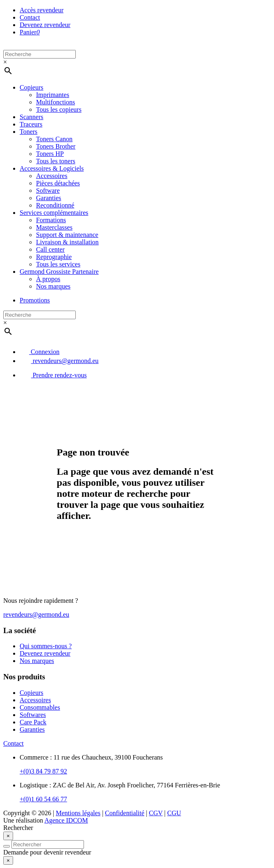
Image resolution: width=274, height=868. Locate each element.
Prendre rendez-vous (53, 375)
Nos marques (53, 286)
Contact (30, 17)
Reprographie (54, 257)
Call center (50, 249)
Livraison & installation (67, 242)
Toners (28, 132)
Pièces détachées (58, 183)
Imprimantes (53, 95)
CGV (156, 813)
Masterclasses (54, 227)
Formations (51, 220)
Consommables (40, 707)
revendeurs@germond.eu (59, 361)
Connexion (40, 352)
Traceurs (31, 124)
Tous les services (58, 264)
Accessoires (52, 176)
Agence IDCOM (66, 820)
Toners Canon (54, 139)
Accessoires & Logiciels (52, 168)
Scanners (32, 117)
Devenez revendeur (45, 25)
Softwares (33, 715)
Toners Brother (56, 146)
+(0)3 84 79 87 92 (43, 771)
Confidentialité (125, 813)
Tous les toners (56, 161)
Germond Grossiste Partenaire (59, 272)
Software (48, 191)
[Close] (8, 836)
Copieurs (32, 87)
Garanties (49, 198)
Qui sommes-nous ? (46, 646)
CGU (174, 813)
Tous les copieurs (59, 109)
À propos (48, 279)
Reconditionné (55, 205)
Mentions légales (78, 813)
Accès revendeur (42, 10)
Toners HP (50, 154)
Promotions (35, 300)
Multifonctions (55, 102)
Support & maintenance (67, 235)
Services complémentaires (54, 213)
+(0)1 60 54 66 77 (43, 799)
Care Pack (33, 722)
